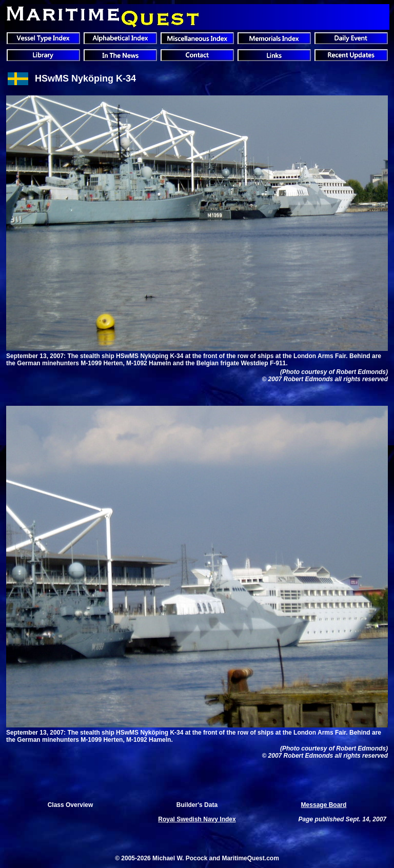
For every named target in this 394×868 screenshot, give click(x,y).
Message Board (324, 805)
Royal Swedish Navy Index (197, 819)
